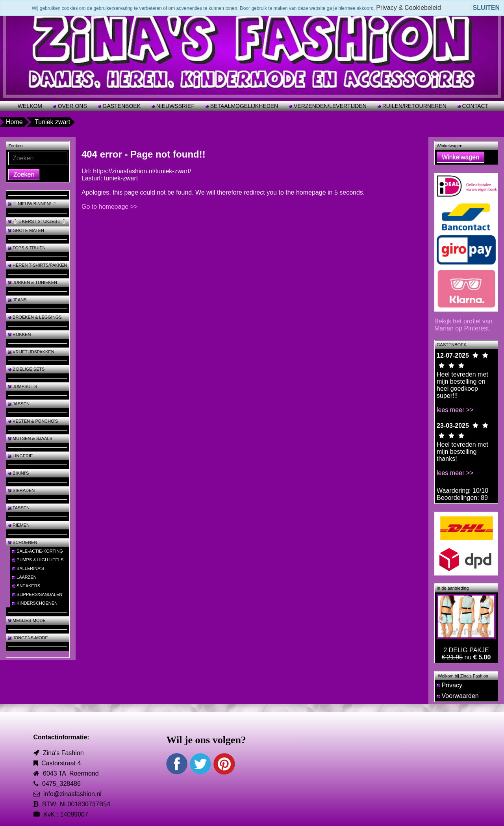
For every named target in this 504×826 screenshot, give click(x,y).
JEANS (18, 300)
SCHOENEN (23, 542)
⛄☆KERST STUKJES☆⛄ (37, 221)
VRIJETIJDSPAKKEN (31, 352)
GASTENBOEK (121, 106)
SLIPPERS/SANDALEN (37, 594)
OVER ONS (72, 106)
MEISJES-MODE (27, 620)
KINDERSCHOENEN (35, 603)
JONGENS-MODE (28, 638)
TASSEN (19, 508)
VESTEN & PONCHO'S (33, 421)
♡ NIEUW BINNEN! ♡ (32, 204)
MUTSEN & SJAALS (30, 438)
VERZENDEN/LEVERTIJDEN (329, 106)
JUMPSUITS (23, 386)
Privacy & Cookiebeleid (409, 8)
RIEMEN (19, 525)
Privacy (449, 685)
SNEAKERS (26, 586)
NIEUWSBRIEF (175, 106)
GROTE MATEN (26, 230)
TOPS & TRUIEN (27, 248)
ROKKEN (20, 334)
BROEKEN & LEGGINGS (35, 317)
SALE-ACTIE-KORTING (38, 551)
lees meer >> (455, 410)
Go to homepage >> (109, 207)
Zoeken (24, 174)
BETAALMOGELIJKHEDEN (243, 106)
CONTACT (475, 106)
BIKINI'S (19, 473)
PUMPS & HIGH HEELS (38, 560)
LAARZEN (24, 577)
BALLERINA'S (28, 568)
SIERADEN (21, 490)
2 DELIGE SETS (26, 369)
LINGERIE (20, 456)
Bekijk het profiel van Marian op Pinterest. (463, 325)
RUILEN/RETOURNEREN (414, 106)
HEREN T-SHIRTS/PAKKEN (38, 265)
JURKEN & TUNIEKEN (33, 282)
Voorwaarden (458, 696)
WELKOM (30, 106)
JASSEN (19, 404)
